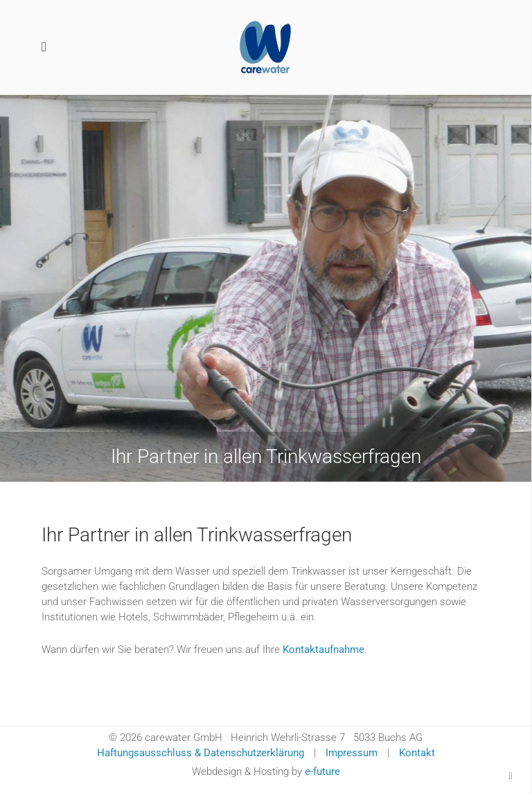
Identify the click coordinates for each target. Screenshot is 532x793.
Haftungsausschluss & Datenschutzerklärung (201, 753)
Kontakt (417, 753)
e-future (322, 772)
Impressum (352, 753)
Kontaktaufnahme (323, 650)
